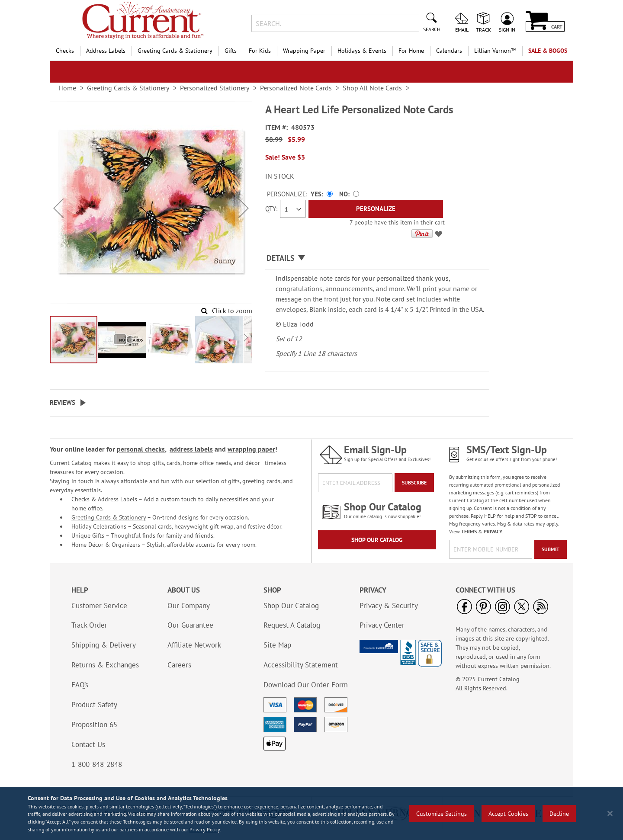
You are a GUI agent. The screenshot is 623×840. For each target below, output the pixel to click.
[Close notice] (610, 813)
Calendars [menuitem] (449, 51)
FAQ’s (80, 685)
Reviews (63, 402)
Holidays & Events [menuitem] (362, 51)
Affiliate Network (194, 645)
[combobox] (335, 23)
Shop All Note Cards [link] (372, 88)
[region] (311, 813)
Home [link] (67, 88)
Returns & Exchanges (105, 665)
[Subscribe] (414, 483)
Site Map (277, 645)
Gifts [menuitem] (231, 51)
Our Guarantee (190, 625)
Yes (316, 194)
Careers (179, 665)
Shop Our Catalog (377, 540)
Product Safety (94, 705)
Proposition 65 (94, 725)
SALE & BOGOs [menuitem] (548, 51)
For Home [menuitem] (411, 51)
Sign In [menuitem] (507, 29)
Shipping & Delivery (104, 645)
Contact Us (88, 744)
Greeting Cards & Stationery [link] (128, 88)
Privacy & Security (389, 606)
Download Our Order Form (306, 685)
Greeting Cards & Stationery (109, 517)
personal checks (141, 449)
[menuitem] (495, 51)
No (344, 194)
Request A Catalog (292, 625)
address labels (191, 449)
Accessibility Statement (301, 665)
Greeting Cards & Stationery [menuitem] (175, 51)
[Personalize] (376, 209)
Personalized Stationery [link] (215, 88)
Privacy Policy (205, 829)
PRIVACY (493, 531)
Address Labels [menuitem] (106, 51)
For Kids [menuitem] (260, 51)
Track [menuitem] (483, 29)
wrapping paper (251, 449)
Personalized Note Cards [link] (296, 88)
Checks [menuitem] (65, 51)
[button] (58, 208)
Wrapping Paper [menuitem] (304, 51)
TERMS (469, 531)
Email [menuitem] (462, 29)
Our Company (189, 606)
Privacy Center (382, 625)
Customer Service (99, 606)
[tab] (377, 258)
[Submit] (551, 549)
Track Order (89, 625)
